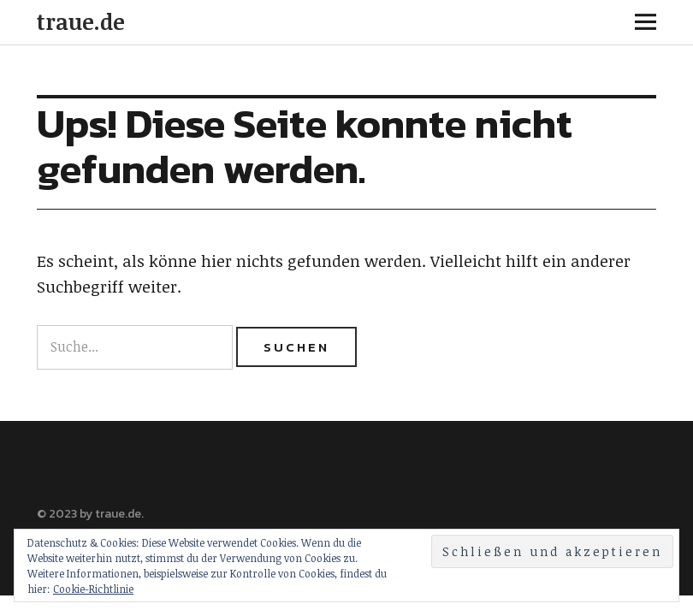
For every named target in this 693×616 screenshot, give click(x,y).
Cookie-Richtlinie (93, 589)
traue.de (81, 21)
